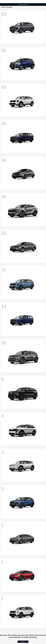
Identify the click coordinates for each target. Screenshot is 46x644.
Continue (23, 642)
